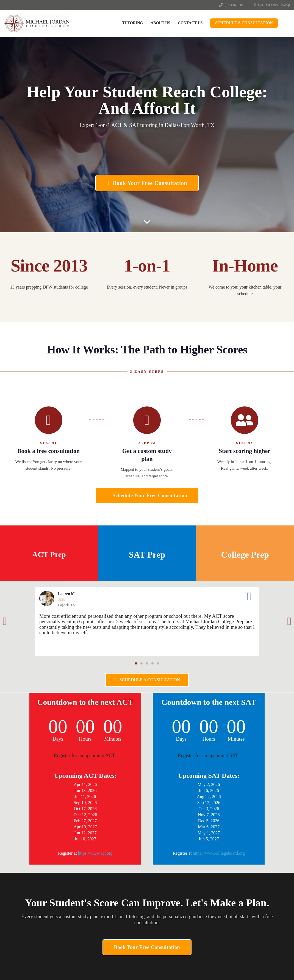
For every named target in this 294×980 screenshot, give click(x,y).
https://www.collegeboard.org (219, 853)
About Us (160, 23)
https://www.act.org (95, 853)
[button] (5, 621)
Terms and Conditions (218, 896)
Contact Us (190, 23)
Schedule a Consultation (244, 23)
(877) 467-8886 (235, 5)
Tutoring (132, 23)
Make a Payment (214, 887)
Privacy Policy (212, 906)
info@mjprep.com (31, 908)
